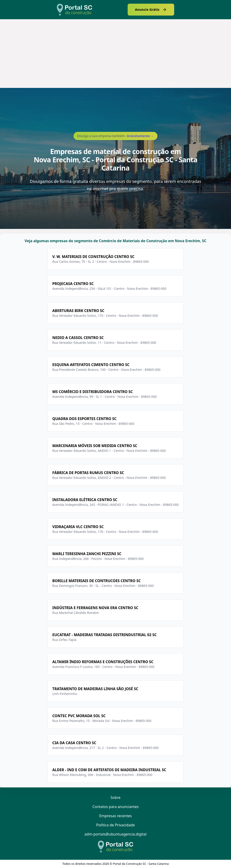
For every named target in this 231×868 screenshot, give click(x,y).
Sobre (115, 797)
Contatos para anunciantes (115, 807)
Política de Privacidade (115, 825)
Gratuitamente (140, 136)
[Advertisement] (115, 54)
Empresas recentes (115, 816)
